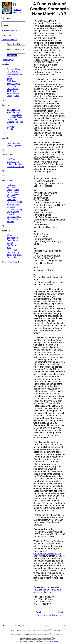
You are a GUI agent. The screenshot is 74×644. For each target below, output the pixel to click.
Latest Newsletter (9, 40)
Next (61, 612)
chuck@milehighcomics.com (47, 553)
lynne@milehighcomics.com (50, 641)
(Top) (4, 100)
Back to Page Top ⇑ (11, 262)
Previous (40, 612)
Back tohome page (17, 11)
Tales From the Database (49, 615)
